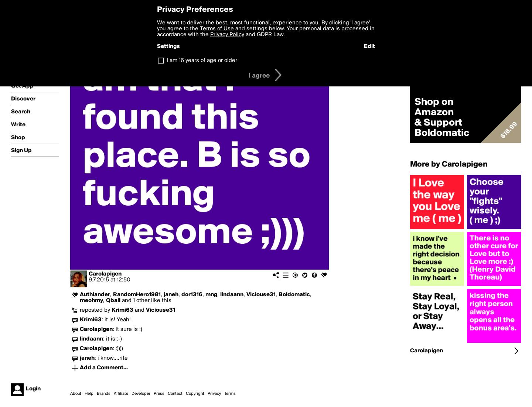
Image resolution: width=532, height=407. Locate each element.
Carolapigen (105, 274)
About (76, 394)
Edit (369, 47)
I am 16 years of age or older (202, 61)
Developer (141, 394)
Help (89, 394)
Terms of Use (217, 29)
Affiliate (121, 394)
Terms (230, 394)
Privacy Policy (227, 35)
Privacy (214, 394)
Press (159, 394)
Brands (104, 394)
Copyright (195, 394)
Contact (175, 394)
